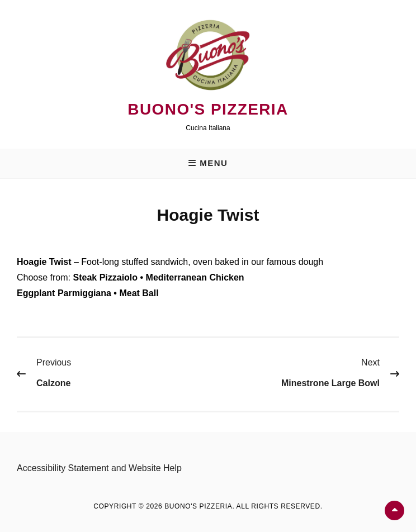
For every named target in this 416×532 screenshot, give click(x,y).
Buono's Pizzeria (208, 109)
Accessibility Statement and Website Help (99, 468)
